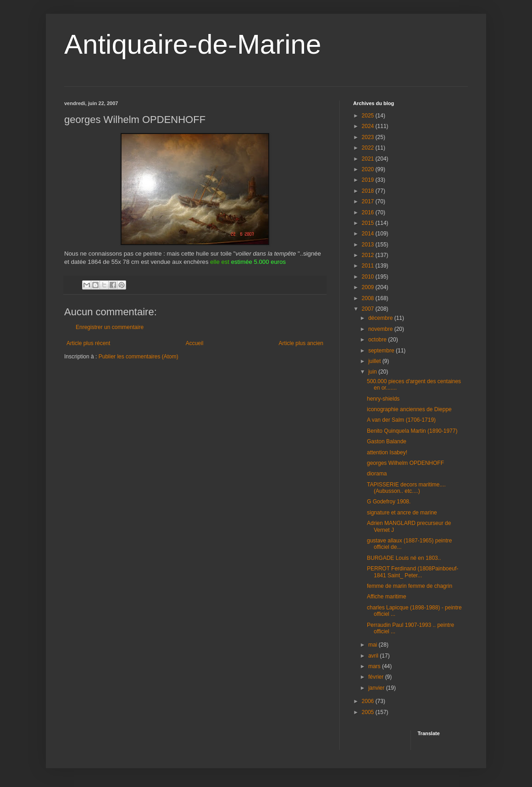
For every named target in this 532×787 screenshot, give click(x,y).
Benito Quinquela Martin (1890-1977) (412, 431)
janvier (377, 688)
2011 (369, 266)
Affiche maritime (387, 597)
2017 (369, 201)
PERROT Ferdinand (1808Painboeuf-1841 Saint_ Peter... (413, 572)
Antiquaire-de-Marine (193, 44)
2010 (369, 277)
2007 (369, 309)
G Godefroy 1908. (389, 502)
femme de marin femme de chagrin (410, 586)
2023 (369, 137)
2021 (369, 159)
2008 (369, 298)
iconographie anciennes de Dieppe (409, 409)
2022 (369, 148)
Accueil (195, 343)
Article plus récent (88, 343)
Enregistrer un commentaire (110, 327)
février (377, 677)
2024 (369, 126)
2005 (369, 712)
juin (373, 372)
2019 (369, 180)
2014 (369, 234)
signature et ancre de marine (402, 513)
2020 (369, 169)
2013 (369, 245)
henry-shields (383, 399)
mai (374, 645)
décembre (381, 318)
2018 (369, 191)
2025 (369, 116)
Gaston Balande (387, 441)
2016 (369, 212)
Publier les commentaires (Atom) (139, 357)
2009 (369, 287)
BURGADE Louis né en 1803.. (404, 558)
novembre (381, 329)
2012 (369, 255)
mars (375, 666)
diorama (377, 474)
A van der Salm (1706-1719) (401, 420)
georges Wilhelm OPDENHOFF (405, 463)
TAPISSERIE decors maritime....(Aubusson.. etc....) (406, 488)
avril (374, 656)
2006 (369, 701)
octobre (378, 340)
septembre (382, 351)
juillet (375, 361)
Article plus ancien (301, 343)
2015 (369, 223)
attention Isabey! (387, 452)
